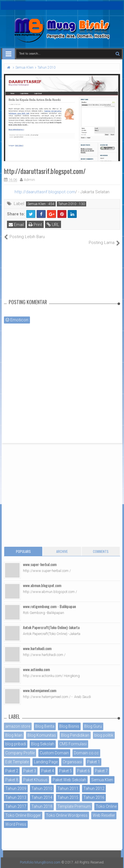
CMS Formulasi (73, 744)
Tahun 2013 (16, 797)
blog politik (104, 735)
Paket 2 (12, 771)
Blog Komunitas (42, 735)
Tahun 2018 (42, 806)
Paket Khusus (35, 780)
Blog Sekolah (43, 744)
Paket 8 (12, 780)
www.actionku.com (36, 669)
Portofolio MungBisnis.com (40, 862)
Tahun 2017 (16, 806)
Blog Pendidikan (75, 735)
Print (35, 225)
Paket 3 (30, 771)
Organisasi (72, 762)
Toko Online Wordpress (67, 815)
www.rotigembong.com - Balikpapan (49, 606)
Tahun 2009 (16, 788)
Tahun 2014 (42, 797)
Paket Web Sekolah (69, 780)
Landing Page (46, 762)
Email (16, 225)
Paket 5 (65, 771)
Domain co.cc (86, 753)
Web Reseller (104, 815)
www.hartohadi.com (37, 648)
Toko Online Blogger (23, 815)
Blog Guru (93, 726)
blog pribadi (16, 744)
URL (53, 225)
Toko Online (106, 806)
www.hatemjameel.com (40, 690)
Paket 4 (48, 771)
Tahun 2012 (94, 788)
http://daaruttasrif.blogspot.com (45, 192)
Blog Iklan (14, 735)
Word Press (16, 824)
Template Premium (74, 806)
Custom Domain (54, 753)
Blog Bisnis (69, 726)
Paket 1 (93, 762)
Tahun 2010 (67, 204)
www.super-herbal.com (40, 564)
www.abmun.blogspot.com (42, 585)
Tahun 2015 (68, 797)
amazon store (18, 726)
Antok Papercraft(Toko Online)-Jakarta (51, 627)
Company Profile (20, 753)
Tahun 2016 (94, 797)
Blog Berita (45, 726)
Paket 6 (83, 771)
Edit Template (17, 762)
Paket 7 (101, 771)
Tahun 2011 (68, 788)
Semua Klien (37, 204)
